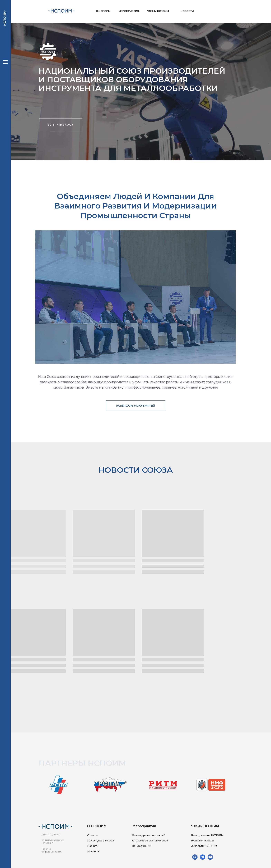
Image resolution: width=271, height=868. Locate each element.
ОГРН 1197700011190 (51, 835)
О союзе (93, 835)
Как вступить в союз (101, 841)
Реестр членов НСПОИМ (207, 835)
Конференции (142, 846)
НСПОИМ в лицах (203, 841)
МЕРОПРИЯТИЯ (129, 11)
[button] (60, 125)
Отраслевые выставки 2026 (150, 841)
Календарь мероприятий (149, 835)
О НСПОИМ (103, 11)
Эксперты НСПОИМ (204, 846)
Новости (93, 846)
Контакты (93, 851)
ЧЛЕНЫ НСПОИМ (158, 11)
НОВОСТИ (187, 11)
